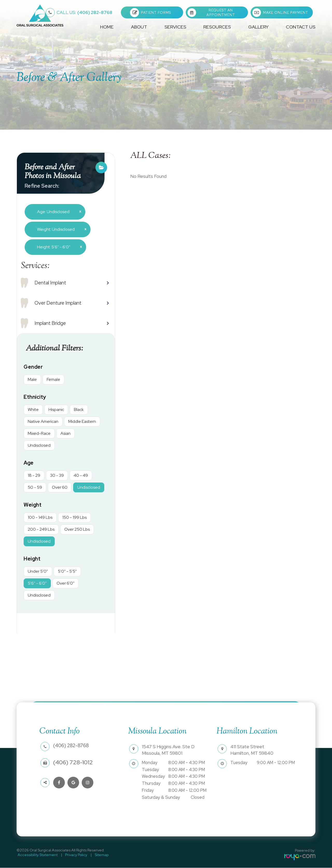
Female (53, 380)
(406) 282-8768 (84, 12)
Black (79, 410)
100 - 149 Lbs (40, 518)
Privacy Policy (73, 855)
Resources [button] (217, 27)
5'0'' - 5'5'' (67, 572)
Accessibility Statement (37, 855)
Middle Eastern (82, 422)
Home (107, 27)
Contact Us (301, 27)
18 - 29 (34, 476)
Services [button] (175, 27)
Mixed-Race (39, 434)
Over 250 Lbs (77, 530)
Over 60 (60, 488)
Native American (43, 422)
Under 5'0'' (38, 572)
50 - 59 (35, 488)
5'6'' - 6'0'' (37, 583)
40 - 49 (81, 476)
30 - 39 (57, 476)
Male (32, 380)
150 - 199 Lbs (74, 518)
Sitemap (96, 855)
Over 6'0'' (65, 583)
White (33, 410)
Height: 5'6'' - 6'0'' (58, 247)
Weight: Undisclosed (60, 229)
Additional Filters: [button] (57, 349)
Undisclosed (39, 446)
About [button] (139, 27)
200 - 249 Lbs (41, 530)
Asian (65, 434)
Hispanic (56, 410)
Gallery (258, 27)
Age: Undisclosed (57, 212)
